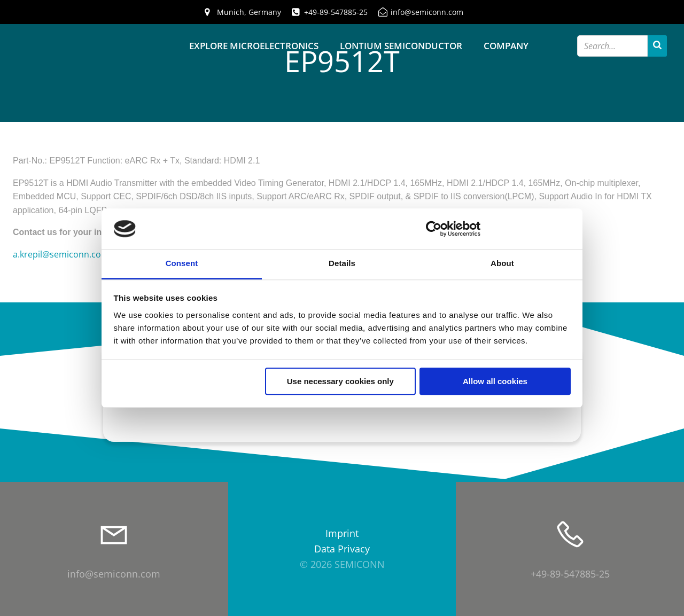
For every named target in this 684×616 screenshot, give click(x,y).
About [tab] (502, 264)
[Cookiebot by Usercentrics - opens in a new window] (434, 229)
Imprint (342, 533)
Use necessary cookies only (340, 382)
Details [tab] (342, 264)
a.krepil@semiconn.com (61, 254)
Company (506, 46)
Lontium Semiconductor (401, 46)
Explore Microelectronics (254, 46)
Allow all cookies (495, 382)
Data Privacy (342, 549)
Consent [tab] (182, 264)
